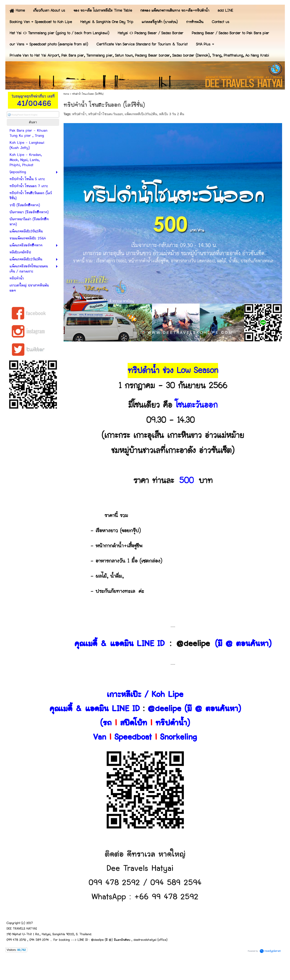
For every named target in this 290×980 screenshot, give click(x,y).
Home (66, 94)
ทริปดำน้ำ (79, 114)
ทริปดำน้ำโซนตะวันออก (106, 114)
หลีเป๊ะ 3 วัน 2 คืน (172, 114)
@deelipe (193, 644)
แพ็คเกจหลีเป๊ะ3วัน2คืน (141, 114)
